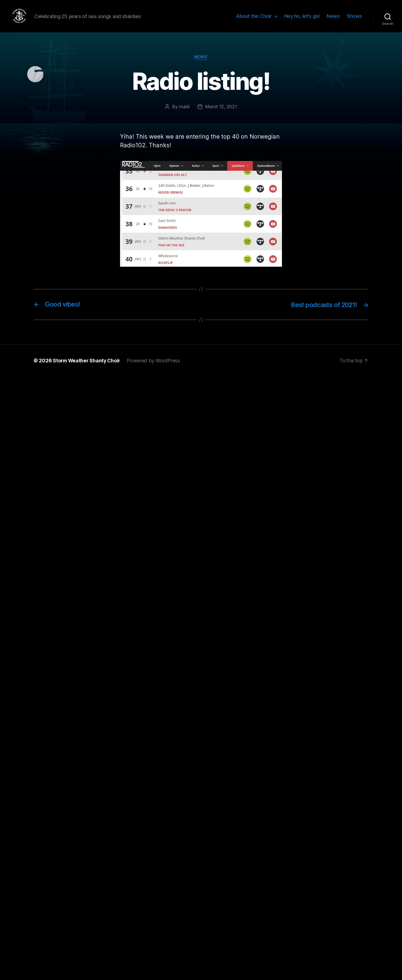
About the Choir (254, 20)
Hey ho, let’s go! (302, 20)
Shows (354, 20)
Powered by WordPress (156, 369)
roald (184, 115)
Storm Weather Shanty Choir (88, 369)
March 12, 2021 (221, 115)
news (201, 66)
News (333, 20)
